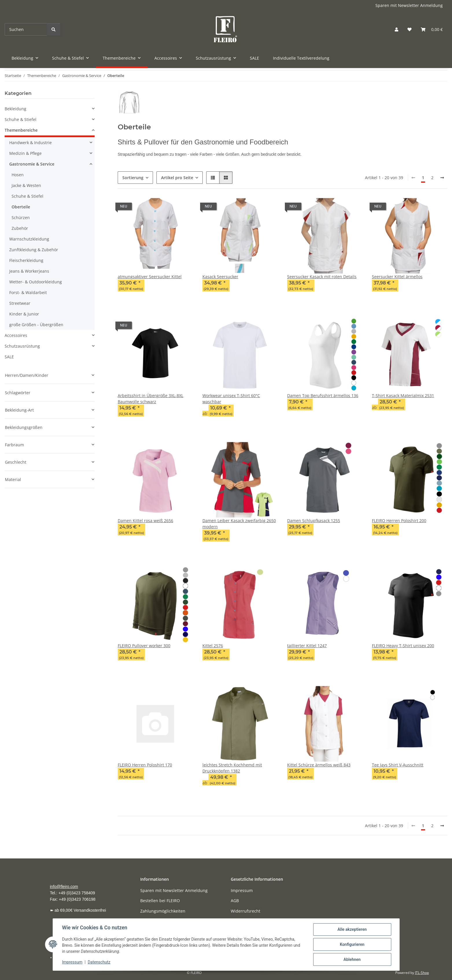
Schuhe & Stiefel (21, 119)
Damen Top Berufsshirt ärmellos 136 (323, 396)
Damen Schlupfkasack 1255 (314, 521)
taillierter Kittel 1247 (307, 646)
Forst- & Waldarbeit (28, 292)
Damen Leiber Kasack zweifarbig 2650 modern (239, 524)
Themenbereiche (21, 130)
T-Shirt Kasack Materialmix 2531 (403, 396)
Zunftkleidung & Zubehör (34, 250)
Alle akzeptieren (352, 929)
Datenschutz (99, 962)
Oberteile (21, 207)
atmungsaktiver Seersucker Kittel (150, 277)
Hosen (18, 175)
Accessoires (16, 335)
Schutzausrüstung (22, 346)
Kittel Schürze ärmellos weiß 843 (319, 765)
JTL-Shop (422, 973)
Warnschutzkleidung (29, 239)
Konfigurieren (352, 944)
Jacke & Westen (26, 185)
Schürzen (21, 218)
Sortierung (133, 178)
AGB (235, 901)
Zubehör (20, 228)
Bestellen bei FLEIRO (160, 901)
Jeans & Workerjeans (29, 271)
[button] (396, 29)
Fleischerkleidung (26, 260)
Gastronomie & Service (32, 164)
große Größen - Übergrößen (36, 325)
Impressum (72, 962)
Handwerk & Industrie (31, 143)
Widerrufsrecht (246, 911)
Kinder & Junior (24, 314)
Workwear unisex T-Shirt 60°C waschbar (231, 399)
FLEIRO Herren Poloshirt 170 (145, 765)
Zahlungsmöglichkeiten (163, 911)
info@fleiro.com (64, 887)
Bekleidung (15, 109)
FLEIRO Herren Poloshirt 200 (399, 521)
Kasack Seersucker (220, 277)
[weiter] (442, 178)
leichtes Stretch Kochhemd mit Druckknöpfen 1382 (232, 768)
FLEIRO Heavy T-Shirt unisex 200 (403, 646)
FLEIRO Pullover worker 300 (144, 646)
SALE (9, 357)
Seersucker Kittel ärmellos (397, 277)
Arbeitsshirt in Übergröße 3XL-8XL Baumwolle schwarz (151, 399)
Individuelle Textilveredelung (301, 58)
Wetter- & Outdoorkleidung (36, 282)
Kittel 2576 (213, 646)
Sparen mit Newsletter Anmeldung (409, 5)
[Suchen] (26, 29)
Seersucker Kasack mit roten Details (322, 277)
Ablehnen (352, 959)
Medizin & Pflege (25, 153)
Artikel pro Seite (177, 178)
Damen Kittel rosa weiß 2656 (145, 521)
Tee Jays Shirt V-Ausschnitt (398, 765)
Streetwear (20, 303)
